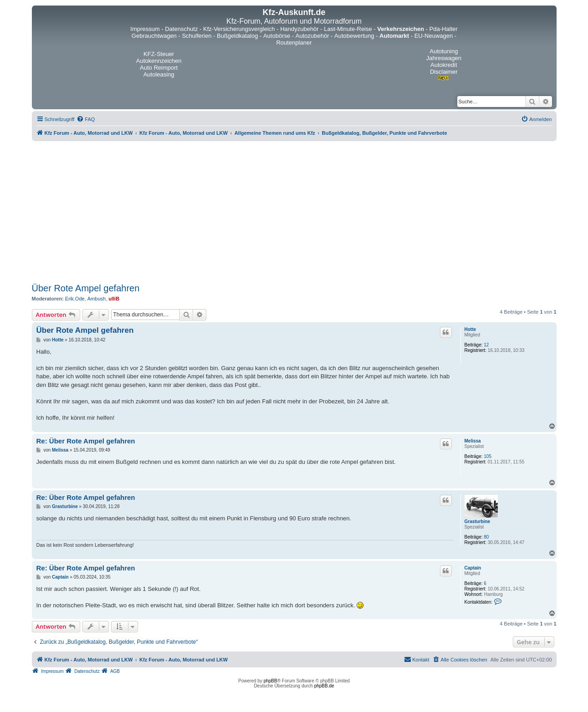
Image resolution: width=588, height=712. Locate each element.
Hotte (470, 329)
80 (486, 537)
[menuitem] (86, 119)
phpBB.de (324, 686)
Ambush (97, 299)
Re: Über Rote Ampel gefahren (86, 441)
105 (488, 456)
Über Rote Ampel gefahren (86, 288)
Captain (473, 568)
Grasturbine (478, 521)
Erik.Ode (75, 299)
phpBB (271, 681)
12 (486, 345)
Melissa (473, 441)
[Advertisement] (294, 212)
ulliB (114, 299)
